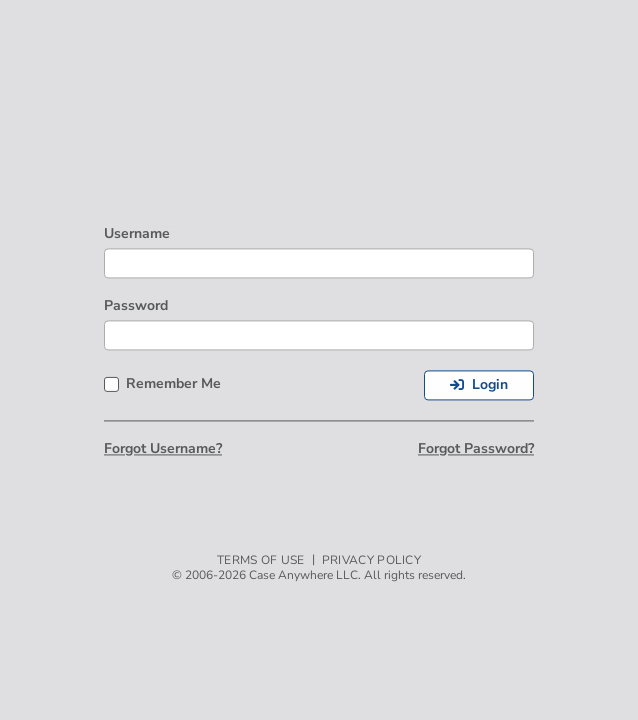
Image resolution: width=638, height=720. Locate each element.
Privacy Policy (371, 561)
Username (137, 234)
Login (490, 384)
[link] (498, 134)
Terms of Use (261, 561)
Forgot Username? (163, 449)
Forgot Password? (476, 449)
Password (136, 306)
